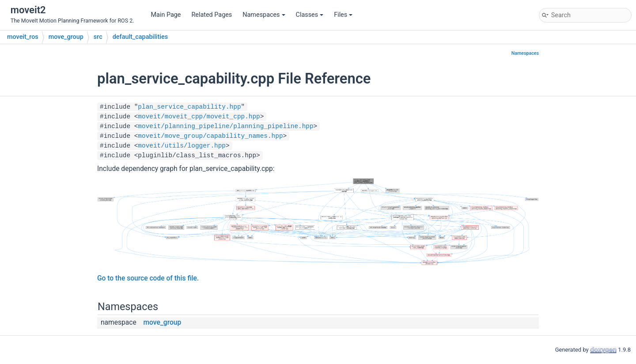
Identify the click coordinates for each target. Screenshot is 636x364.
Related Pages (212, 15)
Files (343, 15)
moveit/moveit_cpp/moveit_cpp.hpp (199, 117)
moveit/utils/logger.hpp (182, 146)
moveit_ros (23, 37)
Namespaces (264, 15)
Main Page (166, 15)
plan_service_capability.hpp (189, 107)
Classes (310, 15)
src (98, 37)
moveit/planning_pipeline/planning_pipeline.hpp (225, 126)
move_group (66, 37)
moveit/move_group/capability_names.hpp (210, 136)
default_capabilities (140, 37)
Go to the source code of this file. (148, 278)
